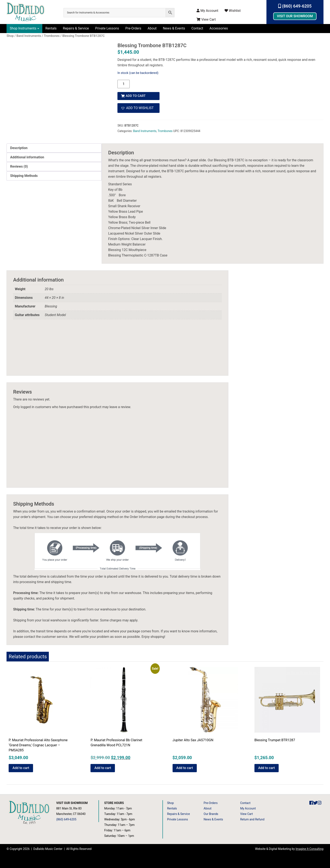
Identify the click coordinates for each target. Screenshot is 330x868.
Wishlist (233, 11)
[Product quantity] (124, 84)
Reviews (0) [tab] (19, 166)
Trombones (165, 130)
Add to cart (137, 94)
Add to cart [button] (21, 768)
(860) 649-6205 (295, 6)
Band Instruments (145, 130)
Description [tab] (19, 148)
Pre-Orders (133, 28)
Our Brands (211, 814)
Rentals (51, 28)
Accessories (219, 28)
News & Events (174, 28)
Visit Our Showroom (295, 16)
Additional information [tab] (27, 157)
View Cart (206, 19)
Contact (197, 28)
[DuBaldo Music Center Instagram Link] (319, 803)
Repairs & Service (76, 28)
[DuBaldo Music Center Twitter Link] (315, 803)
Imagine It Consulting (309, 849)
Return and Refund (252, 819)
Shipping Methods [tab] (24, 176)
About (152, 28)
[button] (138, 107)
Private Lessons (107, 28)
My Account (207, 11)
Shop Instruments (23, 28)
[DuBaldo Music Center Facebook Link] (311, 803)
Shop (170, 803)
